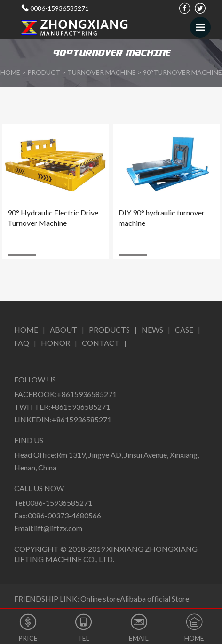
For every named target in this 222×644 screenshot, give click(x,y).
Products (109, 330)
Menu (203, 23)
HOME (10, 72)
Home (26, 330)
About (63, 330)
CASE (184, 330)
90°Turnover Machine (182, 72)
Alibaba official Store (155, 599)
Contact (101, 343)
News (152, 330)
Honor (55, 343)
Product (44, 72)
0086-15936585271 (59, 8)
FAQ (22, 343)
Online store (100, 599)
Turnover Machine (102, 72)
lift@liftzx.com (58, 528)
